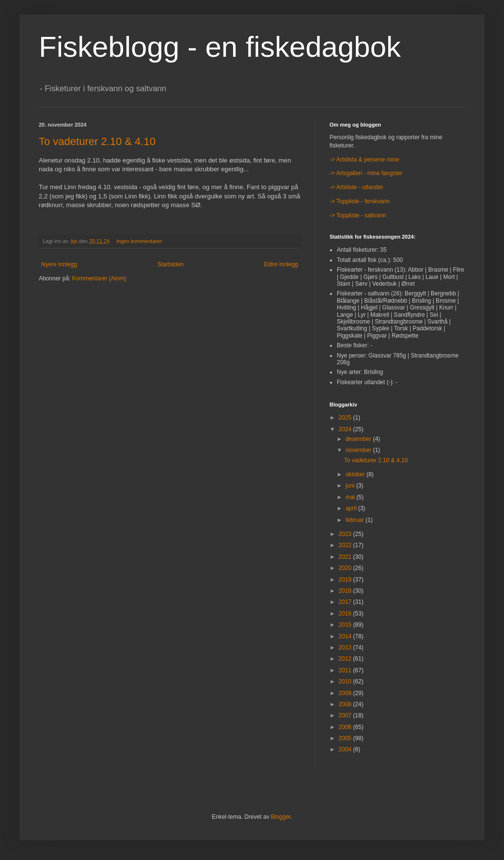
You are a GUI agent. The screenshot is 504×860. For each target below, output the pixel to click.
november (359, 450)
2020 (346, 568)
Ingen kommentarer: (141, 241)
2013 (346, 648)
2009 (346, 693)
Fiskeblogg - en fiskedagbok (220, 47)
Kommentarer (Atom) (99, 278)
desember (359, 439)
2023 (346, 534)
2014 (346, 636)
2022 (346, 545)
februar (355, 520)
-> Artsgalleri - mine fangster (366, 173)
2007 (346, 715)
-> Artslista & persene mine (364, 160)
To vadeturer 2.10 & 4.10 (97, 141)
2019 (346, 580)
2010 (346, 682)
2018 (346, 591)
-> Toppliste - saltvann (358, 215)
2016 (346, 614)
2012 (346, 659)
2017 (346, 602)
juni (351, 486)
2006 (346, 727)
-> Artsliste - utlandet (356, 187)
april (352, 508)
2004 (346, 749)
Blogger (281, 817)
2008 (346, 704)
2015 (346, 625)
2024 (346, 429)
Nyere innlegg (59, 264)
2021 (346, 557)
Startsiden (171, 264)
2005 (346, 738)
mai (351, 497)
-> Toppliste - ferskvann (360, 201)
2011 (346, 670)
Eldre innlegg (281, 264)
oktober (356, 474)
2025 (346, 418)
